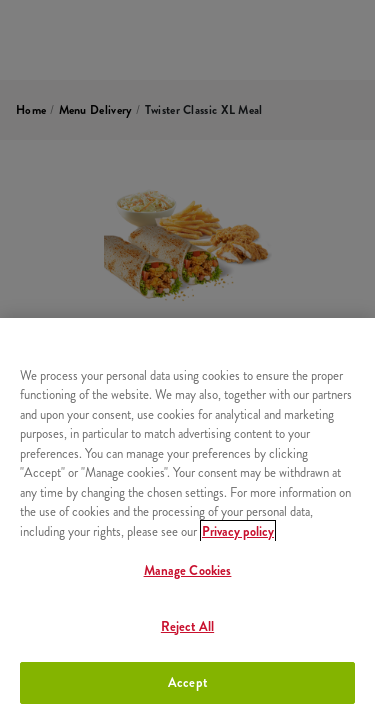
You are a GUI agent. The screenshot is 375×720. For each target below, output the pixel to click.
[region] (187, 519)
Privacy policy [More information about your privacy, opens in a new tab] (238, 531)
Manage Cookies (188, 570)
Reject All (187, 626)
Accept (187, 682)
